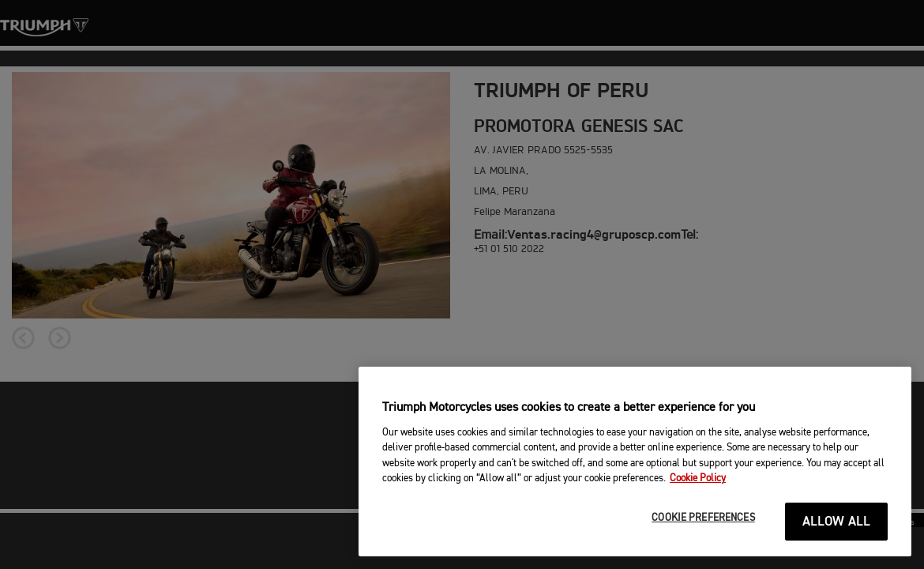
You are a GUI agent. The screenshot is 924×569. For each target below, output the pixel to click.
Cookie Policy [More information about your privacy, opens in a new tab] (698, 479)
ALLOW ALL (837, 522)
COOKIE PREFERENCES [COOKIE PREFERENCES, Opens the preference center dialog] (703, 518)
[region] (635, 462)
